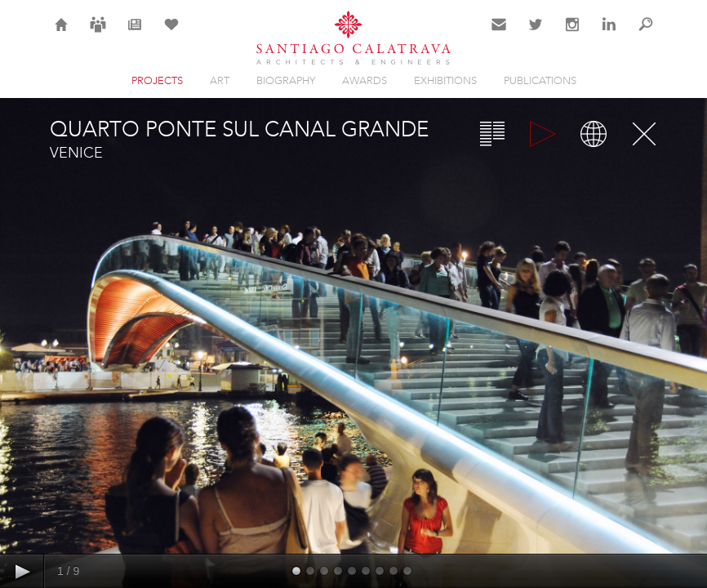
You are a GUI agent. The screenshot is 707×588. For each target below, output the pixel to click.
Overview (492, 134)
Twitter (536, 34)
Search (646, 34)
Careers (98, 34)
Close (644, 134)
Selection (171, 34)
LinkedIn (609, 34)
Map (594, 134)
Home (62, 34)
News (135, 34)
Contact (499, 34)
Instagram (572, 34)
